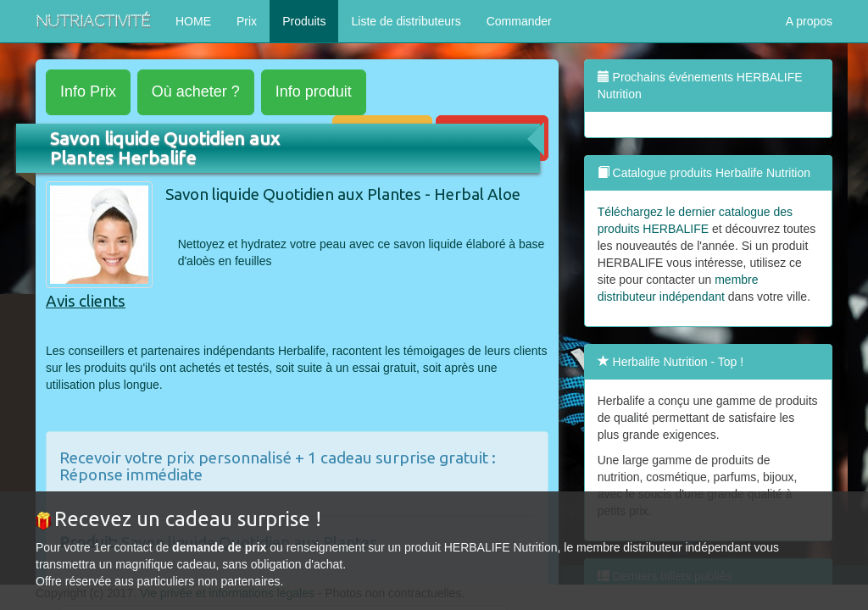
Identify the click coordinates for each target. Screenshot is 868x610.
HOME (193, 21)
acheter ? (196, 91)
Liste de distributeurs (406, 21)
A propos (809, 21)
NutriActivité (93, 21)
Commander (519, 21)
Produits (304, 21)
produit (314, 91)
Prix (247, 21)
